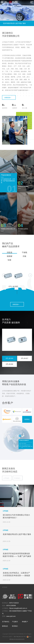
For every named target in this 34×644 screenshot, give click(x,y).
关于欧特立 (6, 623)
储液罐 (10, 256)
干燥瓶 (24, 252)
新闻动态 (5, 627)
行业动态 (18, 479)
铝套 (10, 260)
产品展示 (15, 623)
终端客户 (25, 623)
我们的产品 (8, 243)
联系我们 (27, 420)
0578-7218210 (14, 604)
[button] (4, 20)
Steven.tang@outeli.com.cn (18, 609)
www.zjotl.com (11, 617)
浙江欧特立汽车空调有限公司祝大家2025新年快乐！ (17, 23)
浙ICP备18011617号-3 (20, 638)
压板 (24, 256)
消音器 (10, 252)
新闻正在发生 (9, 470)
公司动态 (7, 479)
